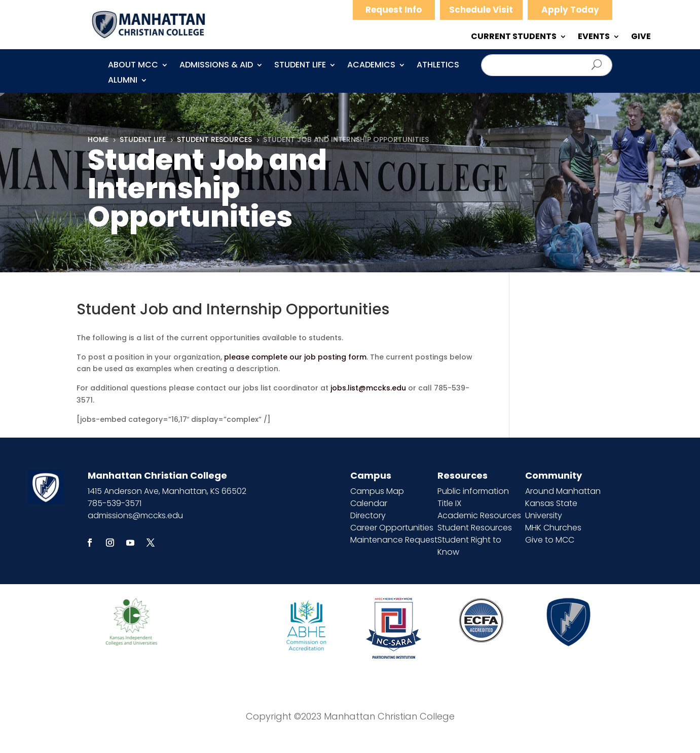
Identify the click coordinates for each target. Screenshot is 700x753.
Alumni (123, 81)
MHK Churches (553, 528)
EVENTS (594, 38)
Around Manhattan (563, 491)
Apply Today (570, 10)
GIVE (641, 38)
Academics (371, 66)
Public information (473, 491)
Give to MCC (550, 540)
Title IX (449, 503)
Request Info (394, 10)
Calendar (369, 503)
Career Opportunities (392, 528)
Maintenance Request (394, 540)
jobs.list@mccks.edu (368, 388)
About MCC (133, 66)
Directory (368, 515)
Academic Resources (479, 515)
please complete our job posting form (295, 357)
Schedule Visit (481, 10)
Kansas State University (551, 509)
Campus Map (377, 491)
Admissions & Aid (216, 66)
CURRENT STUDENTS (514, 38)
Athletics (438, 66)
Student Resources (475, 528)
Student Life (300, 66)
